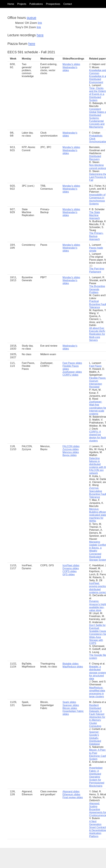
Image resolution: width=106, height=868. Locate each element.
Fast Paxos (95, 366)
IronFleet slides (71, 565)
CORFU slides (70, 375)
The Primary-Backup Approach (96, 236)
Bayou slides (70, 455)
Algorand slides (71, 791)
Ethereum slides (71, 794)
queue (31, 18)
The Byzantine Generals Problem (97, 289)
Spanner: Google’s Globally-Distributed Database (95, 738)
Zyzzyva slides (71, 449)
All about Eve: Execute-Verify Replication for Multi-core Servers (97, 334)
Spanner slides (71, 705)
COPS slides (70, 571)
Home (11, 4)
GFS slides (69, 574)
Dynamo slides (71, 568)
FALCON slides (71, 446)
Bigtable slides (71, 664)
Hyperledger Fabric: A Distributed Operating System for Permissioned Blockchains (97, 777)
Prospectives (53, 4)
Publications (36, 4)
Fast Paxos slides (72, 363)
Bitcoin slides (70, 708)
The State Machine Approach (94, 215)
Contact (68, 4)
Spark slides (69, 702)
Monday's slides (71, 64)
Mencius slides (71, 452)
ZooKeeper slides (72, 372)
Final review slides (73, 797)
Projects (22, 4)
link (40, 23)
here (40, 35)
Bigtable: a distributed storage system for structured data (97, 673)
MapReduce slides (73, 667)
